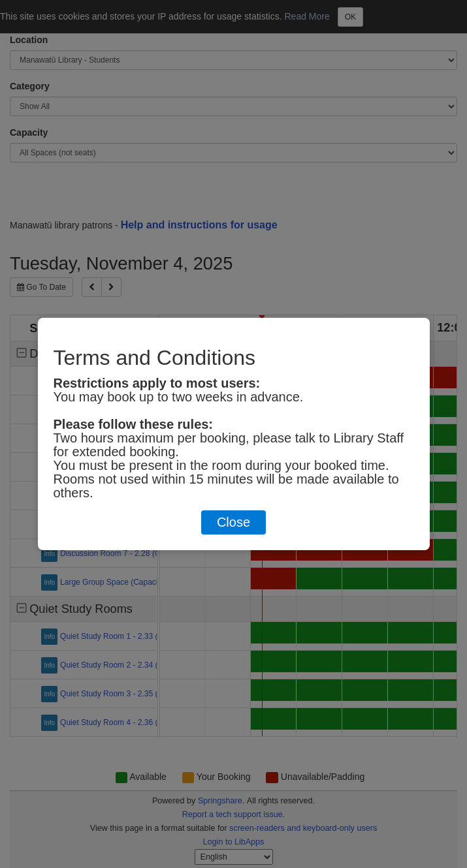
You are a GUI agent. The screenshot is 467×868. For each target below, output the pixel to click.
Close (233, 522)
